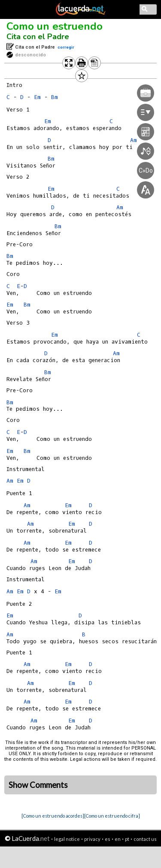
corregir (66, 47)
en (118, 839)
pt (127, 839)
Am (116, 353)
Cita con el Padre (38, 37)
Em (37, 97)
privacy (92, 839)
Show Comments (38, 785)
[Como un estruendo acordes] (53, 816)
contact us (145, 839)
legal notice (67, 839)
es (108, 839)
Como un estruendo (55, 26)
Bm (10, 256)
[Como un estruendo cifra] (112, 816)
